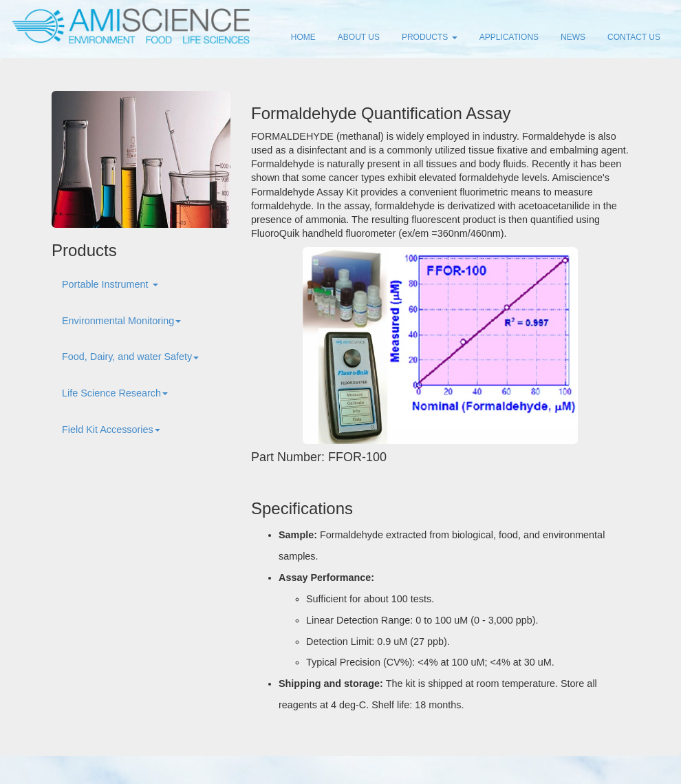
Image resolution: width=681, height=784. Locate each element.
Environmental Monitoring (121, 321)
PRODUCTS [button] (430, 37)
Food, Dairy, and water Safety (130, 357)
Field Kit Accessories (111, 430)
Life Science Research (115, 393)
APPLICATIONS (509, 37)
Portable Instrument (110, 284)
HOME (303, 37)
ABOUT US (359, 37)
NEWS (573, 37)
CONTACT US (634, 37)
